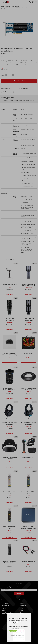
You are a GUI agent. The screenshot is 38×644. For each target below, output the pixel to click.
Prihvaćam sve (13, 632)
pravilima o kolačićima (14, 628)
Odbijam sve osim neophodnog (17, 636)
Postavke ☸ (12, 639)
